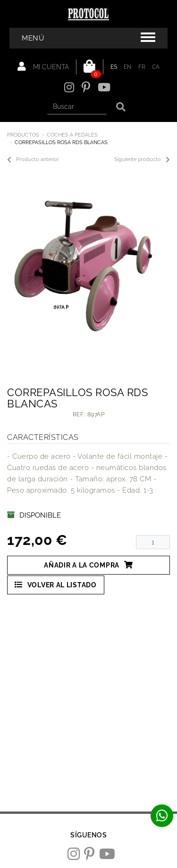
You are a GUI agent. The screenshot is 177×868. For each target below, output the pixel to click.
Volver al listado (56, 585)
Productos (23, 135)
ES (114, 67)
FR (142, 67)
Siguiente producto (142, 160)
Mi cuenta (43, 66)
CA (156, 67)
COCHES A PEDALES (72, 135)
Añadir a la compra (88, 565)
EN (128, 67)
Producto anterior (33, 160)
